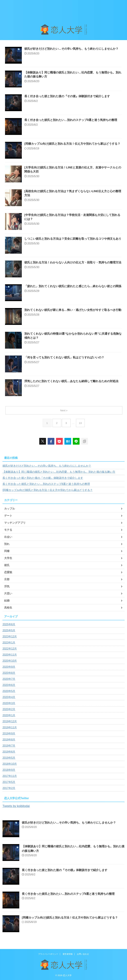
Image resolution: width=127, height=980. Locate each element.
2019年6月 (9, 752)
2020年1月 (9, 715)
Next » (64, 410)
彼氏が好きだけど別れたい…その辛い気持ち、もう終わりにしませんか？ (47, 466)
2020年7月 (9, 679)
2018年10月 (10, 764)
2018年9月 (9, 770)
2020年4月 (9, 697)
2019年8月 (9, 740)
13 (81, 423)
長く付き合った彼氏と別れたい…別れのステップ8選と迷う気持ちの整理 (46, 484)
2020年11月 (10, 655)
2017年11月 (10, 776)
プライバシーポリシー (48, 954)
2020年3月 (9, 703)
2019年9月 (9, 734)
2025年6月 (9, 624)
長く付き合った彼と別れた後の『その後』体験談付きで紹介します (70, 97)
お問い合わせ (83, 954)
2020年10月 (10, 661)
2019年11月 (10, 727)
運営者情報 (68, 954)
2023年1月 (9, 643)
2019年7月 (9, 746)
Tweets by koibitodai (18, 806)
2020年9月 (9, 667)
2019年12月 (10, 721)
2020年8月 (9, 673)
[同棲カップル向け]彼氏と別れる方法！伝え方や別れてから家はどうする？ (48, 490)
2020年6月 (9, 685)
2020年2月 (9, 709)
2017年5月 (9, 782)
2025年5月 (9, 630)
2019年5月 (9, 758)
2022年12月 (10, 649)
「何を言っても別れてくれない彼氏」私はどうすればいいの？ (67, 358)
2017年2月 (9, 788)
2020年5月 (9, 691)
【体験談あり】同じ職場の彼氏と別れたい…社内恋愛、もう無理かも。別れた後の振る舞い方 (59, 472)
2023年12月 (10, 637)
